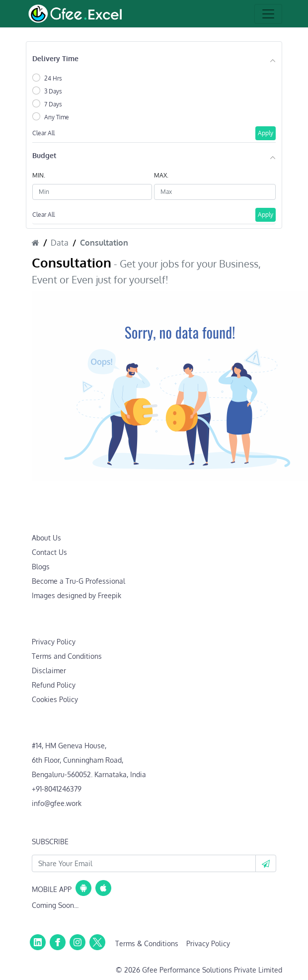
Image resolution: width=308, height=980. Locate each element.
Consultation (104, 243)
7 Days (53, 104)
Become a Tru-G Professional (78, 581)
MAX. (161, 175)
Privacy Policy (54, 642)
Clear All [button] (43, 133)
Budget (44, 155)
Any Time (57, 117)
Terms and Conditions (67, 656)
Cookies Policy (55, 699)
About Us (46, 538)
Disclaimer (49, 670)
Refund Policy (54, 685)
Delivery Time (55, 58)
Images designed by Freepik (77, 595)
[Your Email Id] (144, 863)
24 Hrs (53, 78)
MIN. (39, 175)
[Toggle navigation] (268, 14)
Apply (266, 133)
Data (60, 243)
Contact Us (49, 552)
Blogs (41, 567)
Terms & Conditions (147, 943)
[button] (266, 863)
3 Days (53, 91)
